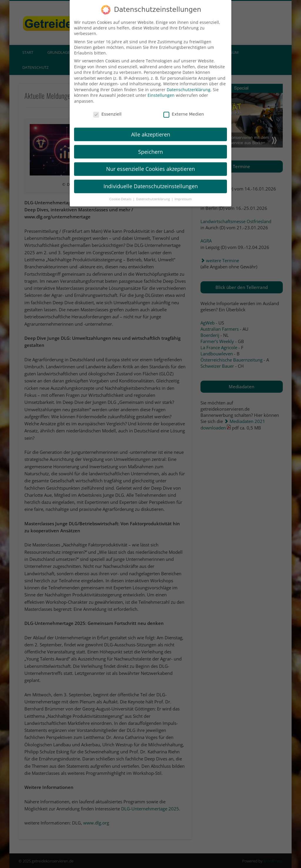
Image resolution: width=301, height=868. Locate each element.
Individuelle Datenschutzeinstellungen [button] (151, 179)
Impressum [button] (183, 191)
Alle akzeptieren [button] (151, 127)
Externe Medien (184, 106)
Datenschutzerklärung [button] (153, 191)
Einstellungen (161, 88)
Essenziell (107, 106)
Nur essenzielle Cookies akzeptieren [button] (150, 161)
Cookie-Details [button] (121, 191)
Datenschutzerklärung (189, 82)
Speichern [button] (150, 144)
